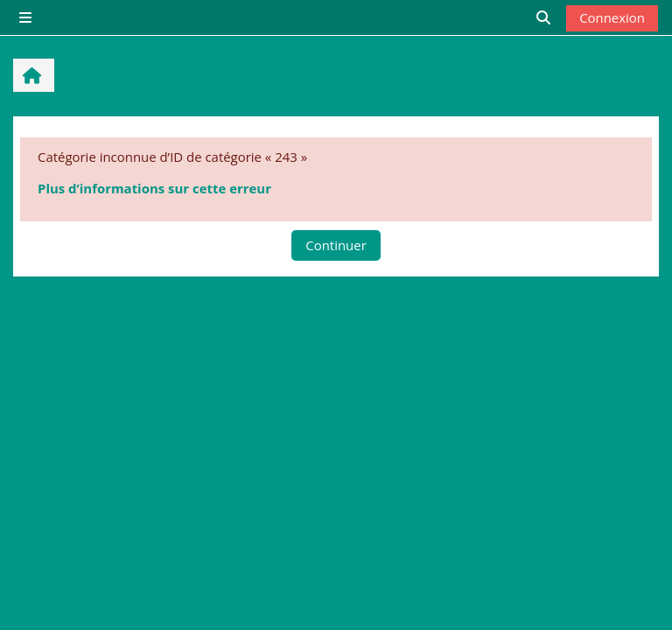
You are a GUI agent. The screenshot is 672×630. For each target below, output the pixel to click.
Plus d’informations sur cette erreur (154, 188)
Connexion (612, 17)
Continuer (336, 245)
